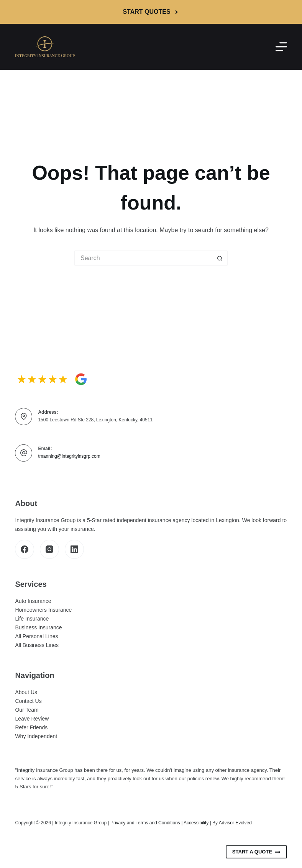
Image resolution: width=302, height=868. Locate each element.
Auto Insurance (33, 601)
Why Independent (36, 736)
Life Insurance (32, 619)
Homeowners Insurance (43, 610)
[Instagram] (49, 549)
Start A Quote (256, 852)
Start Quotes (151, 12)
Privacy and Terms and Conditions (145, 823)
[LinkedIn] (74, 549)
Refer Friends (31, 727)
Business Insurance (38, 627)
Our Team (27, 710)
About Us (26, 692)
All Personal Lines (36, 636)
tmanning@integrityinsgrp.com (69, 456)
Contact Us (28, 701)
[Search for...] (143, 258)
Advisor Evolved (235, 823)
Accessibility (196, 823)
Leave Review (32, 719)
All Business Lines (37, 645)
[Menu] (281, 47)
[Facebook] (25, 549)
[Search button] (220, 258)
